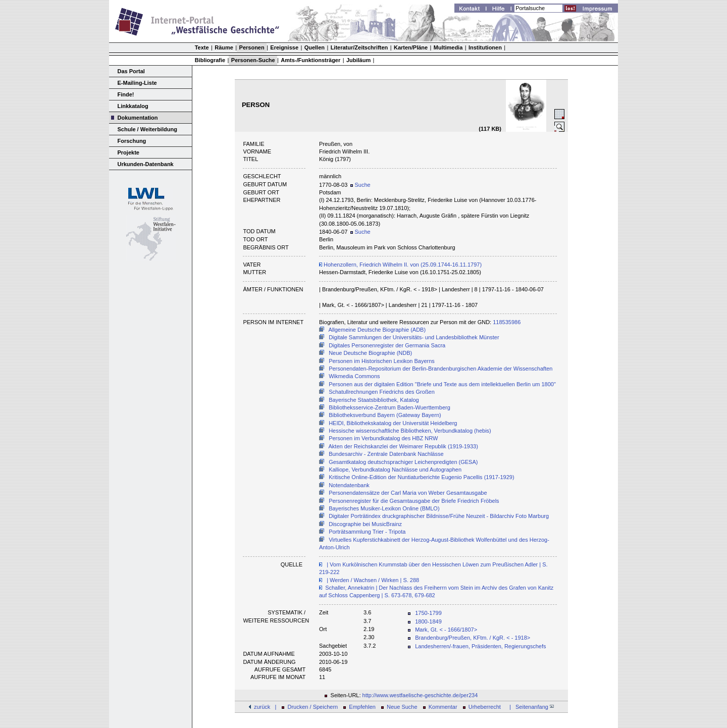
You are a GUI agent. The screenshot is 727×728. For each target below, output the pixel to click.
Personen (252, 47)
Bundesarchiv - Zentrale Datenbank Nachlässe (386, 454)
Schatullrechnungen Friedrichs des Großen (382, 392)
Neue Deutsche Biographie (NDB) (370, 353)
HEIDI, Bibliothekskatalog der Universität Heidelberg (393, 423)
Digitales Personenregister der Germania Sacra (387, 345)
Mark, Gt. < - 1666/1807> (446, 630)
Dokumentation (138, 118)
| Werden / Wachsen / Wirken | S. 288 (372, 580)
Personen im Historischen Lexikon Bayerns (382, 361)
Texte (202, 47)
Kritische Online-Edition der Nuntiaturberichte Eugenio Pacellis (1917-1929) (421, 477)
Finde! (126, 94)
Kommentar (443, 707)
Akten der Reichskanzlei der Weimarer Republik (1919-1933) (403, 446)
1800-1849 (428, 621)
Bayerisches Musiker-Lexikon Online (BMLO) (384, 508)
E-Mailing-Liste (137, 83)
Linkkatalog (133, 106)
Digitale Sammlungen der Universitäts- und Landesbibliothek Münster (414, 337)
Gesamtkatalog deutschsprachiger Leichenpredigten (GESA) (403, 462)
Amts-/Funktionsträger (310, 60)
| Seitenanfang (530, 707)
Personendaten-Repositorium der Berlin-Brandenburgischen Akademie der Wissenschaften (440, 369)
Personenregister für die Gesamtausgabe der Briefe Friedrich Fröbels (414, 501)
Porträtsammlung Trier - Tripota (367, 532)
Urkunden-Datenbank (146, 164)
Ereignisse (284, 47)
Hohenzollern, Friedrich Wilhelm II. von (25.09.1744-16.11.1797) (400, 265)
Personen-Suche (253, 60)
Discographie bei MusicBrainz (365, 524)
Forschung (132, 141)
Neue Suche (402, 707)
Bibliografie (210, 60)
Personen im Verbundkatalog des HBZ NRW (383, 438)
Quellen (315, 47)
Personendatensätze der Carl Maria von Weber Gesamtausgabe (408, 493)
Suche (360, 185)
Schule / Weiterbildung (147, 129)
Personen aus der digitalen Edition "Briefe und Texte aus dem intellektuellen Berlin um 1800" (442, 384)
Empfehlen (362, 707)
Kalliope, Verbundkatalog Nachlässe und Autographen (395, 470)
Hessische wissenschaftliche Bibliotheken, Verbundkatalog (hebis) (410, 431)
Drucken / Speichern (313, 707)
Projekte (128, 152)
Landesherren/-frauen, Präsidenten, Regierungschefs (480, 646)
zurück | (265, 707)
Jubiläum (358, 60)
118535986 (507, 322)
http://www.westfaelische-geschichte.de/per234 (420, 695)
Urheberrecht (485, 707)
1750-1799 (428, 613)
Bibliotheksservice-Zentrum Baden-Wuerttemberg (390, 407)
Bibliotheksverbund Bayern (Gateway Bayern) (385, 415)
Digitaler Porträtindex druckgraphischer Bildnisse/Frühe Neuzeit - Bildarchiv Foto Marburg (439, 516)
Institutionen (485, 47)
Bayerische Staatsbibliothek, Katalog (374, 400)
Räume (224, 47)
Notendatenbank (349, 485)
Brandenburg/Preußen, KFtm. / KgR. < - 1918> (473, 638)
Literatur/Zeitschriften (359, 47)
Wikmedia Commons (354, 376)
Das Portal (131, 71)
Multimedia (448, 47)
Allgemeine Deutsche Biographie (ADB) (377, 330)
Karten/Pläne (411, 47)
